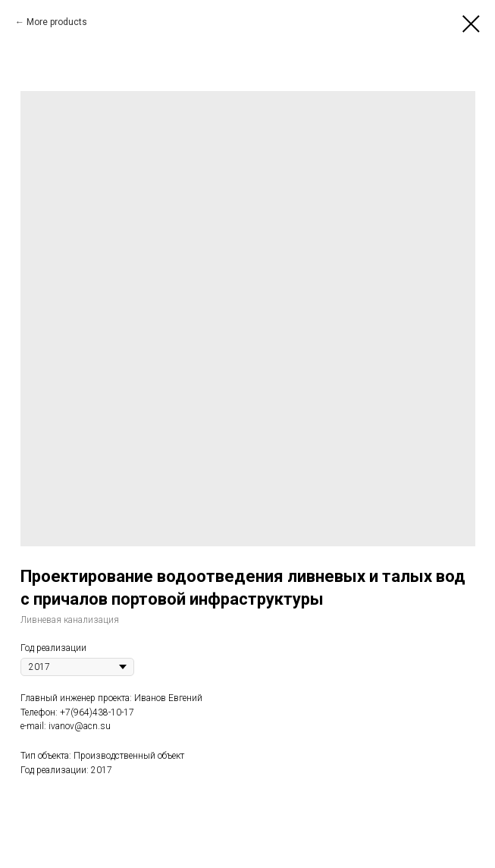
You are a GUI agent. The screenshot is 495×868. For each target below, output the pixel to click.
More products (57, 22)
